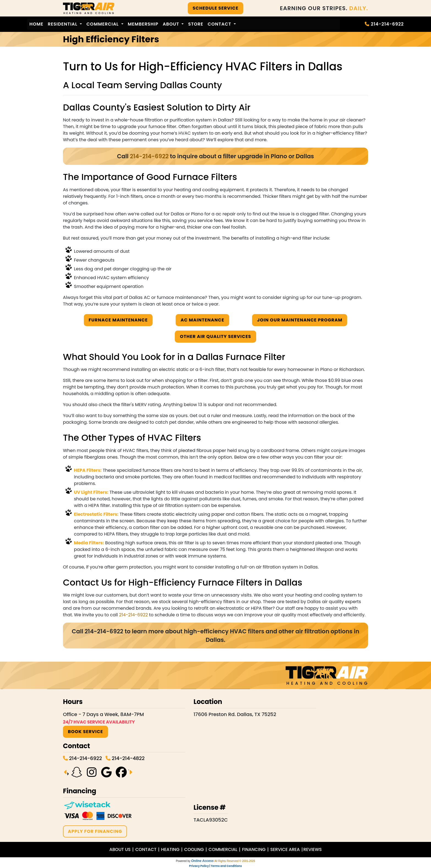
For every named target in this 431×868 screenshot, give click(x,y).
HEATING (170, 849)
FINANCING (254, 849)
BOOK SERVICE (85, 732)
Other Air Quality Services (215, 336)
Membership (143, 24)
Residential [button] (63, 24)
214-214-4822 (128, 758)
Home (36, 24)
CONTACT (146, 849)
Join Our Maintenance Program (300, 320)
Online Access (202, 861)
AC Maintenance (202, 320)
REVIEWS (313, 849)
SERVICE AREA (285, 849)
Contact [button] (220, 24)
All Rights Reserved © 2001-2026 (235, 861)
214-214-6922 (387, 24)
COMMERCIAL (223, 849)
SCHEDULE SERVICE (216, 8)
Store (196, 24)
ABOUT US (120, 849)
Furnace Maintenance (118, 320)
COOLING (194, 849)
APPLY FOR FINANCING (95, 831)
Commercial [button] (103, 24)
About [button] (172, 24)
